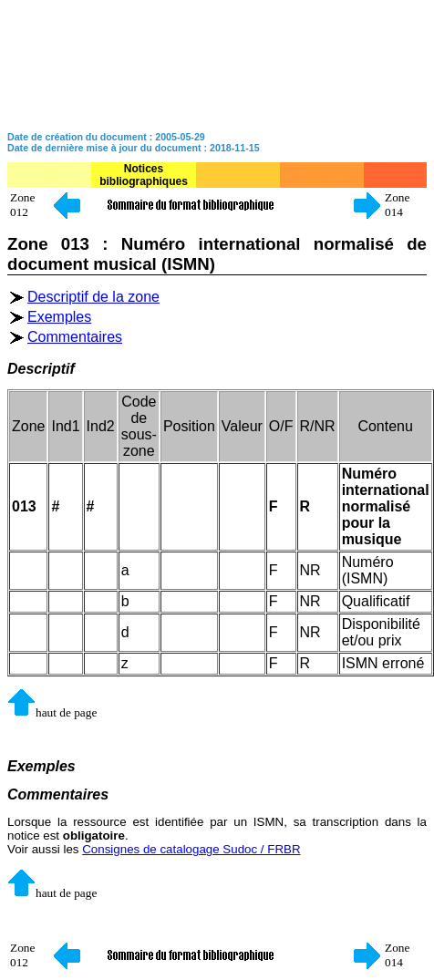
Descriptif (41, 369)
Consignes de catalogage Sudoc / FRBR (191, 849)
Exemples (59, 317)
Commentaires (75, 337)
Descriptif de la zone (93, 297)
